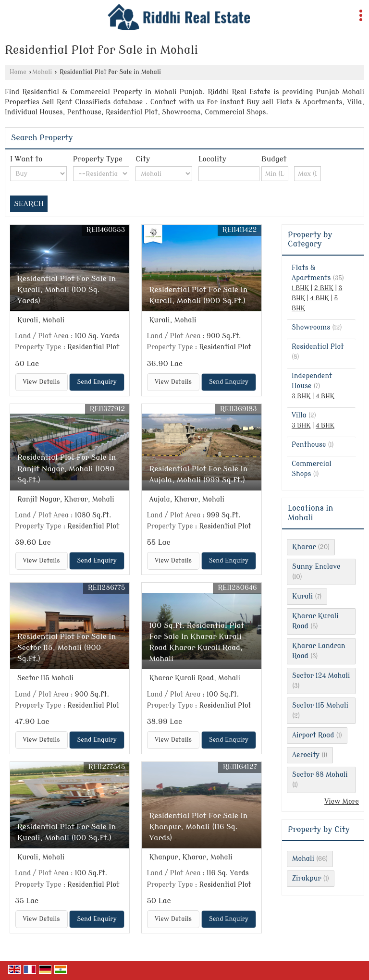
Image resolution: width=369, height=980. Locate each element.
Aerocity (306, 755)
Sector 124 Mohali (321, 676)
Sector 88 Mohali (320, 775)
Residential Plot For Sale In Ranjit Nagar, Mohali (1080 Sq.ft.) (67, 468)
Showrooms (311, 327)
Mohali (42, 72)
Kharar (304, 547)
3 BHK (301, 396)
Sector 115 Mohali (320, 705)
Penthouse (309, 445)
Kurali (302, 596)
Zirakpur (307, 878)
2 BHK (324, 288)
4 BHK (320, 298)
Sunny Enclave (316, 567)
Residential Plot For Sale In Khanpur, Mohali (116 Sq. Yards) (198, 827)
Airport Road (313, 735)
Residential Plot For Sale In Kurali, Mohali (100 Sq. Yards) (67, 290)
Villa (299, 415)
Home (18, 72)
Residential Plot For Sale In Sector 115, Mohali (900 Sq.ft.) (67, 648)
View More (342, 802)
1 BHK (300, 288)
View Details (42, 382)
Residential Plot (318, 347)
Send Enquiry (97, 382)
